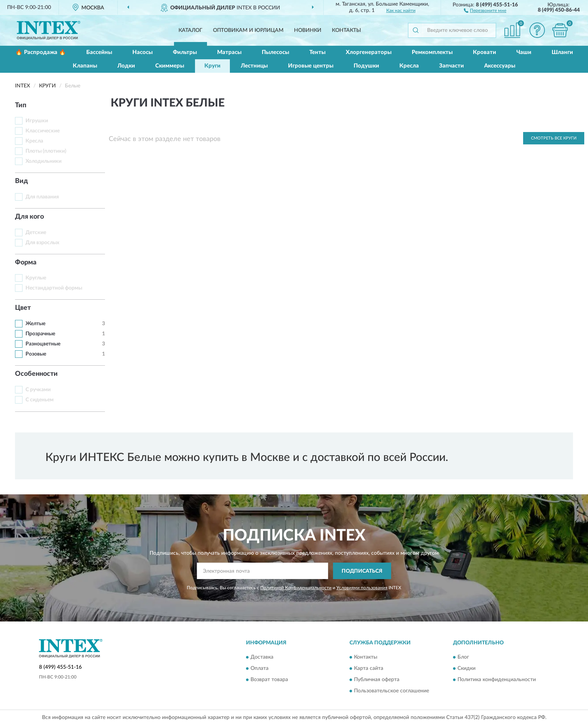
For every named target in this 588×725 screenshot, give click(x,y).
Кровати (484, 52)
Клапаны (85, 66)
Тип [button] (21, 105)
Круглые (36, 278)
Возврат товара (269, 680)
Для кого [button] (29, 217)
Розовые (36, 354)
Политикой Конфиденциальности (296, 588)
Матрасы (229, 52)
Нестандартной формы (54, 288)
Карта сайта (369, 668)
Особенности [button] (36, 374)
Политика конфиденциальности (497, 680)
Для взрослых (42, 243)
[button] (485, 10)
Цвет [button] (23, 308)
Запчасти (451, 66)
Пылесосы (275, 52)
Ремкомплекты (432, 52)
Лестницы (254, 66)
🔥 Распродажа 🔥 (41, 52)
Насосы (142, 52)
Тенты (317, 52)
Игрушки (37, 121)
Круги (212, 66)
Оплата (259, 668)
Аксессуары (500, 66)
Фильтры (185, 52)
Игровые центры (311, 66)
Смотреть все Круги (554, 138)
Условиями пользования (362, 588)
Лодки (126, 66)
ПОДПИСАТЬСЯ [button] (362, 571)
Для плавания (42, 197)
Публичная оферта (377, 680)
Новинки (308, 30)
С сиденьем (40, 400)
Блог (463, 657)
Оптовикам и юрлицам (248, 30)
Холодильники (43, 161)
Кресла (409, 66)
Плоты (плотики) (46, 151)
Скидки (466, 668)
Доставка (262, 657)
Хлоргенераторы (369, 52)
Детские (36, 233)
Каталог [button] (190, 30)
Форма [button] (26, 263)
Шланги (562, 52)
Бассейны (99, 52)
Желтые (35, 324)
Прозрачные (40, 334)
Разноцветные (43, 344)
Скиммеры (170, 66)
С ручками (38, 390)
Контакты (346, 30)
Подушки (366, 66)
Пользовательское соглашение (391, 691)
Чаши (524, 52)
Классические (43, 131)
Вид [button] (22, 181)
